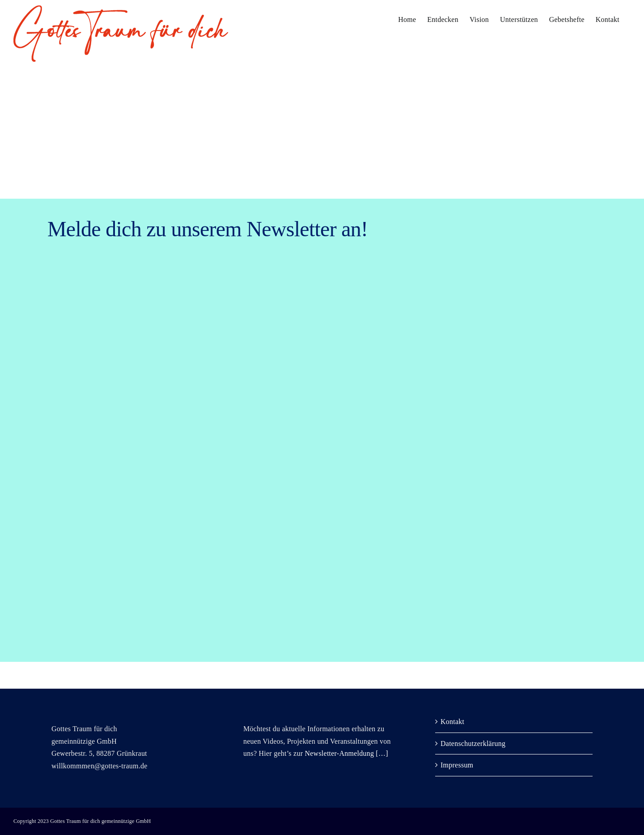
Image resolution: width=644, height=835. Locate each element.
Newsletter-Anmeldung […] (346, 753)
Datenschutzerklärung (473, 743)
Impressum (457, 765)
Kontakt (452, 722)
